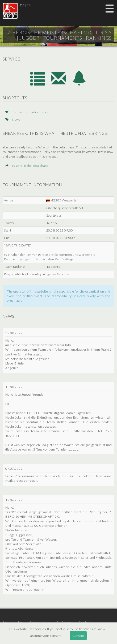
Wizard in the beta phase (27, 166)
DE (22, 5)
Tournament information (27, 112)
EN (29, 5)
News (13, 120)
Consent (78, 636)
